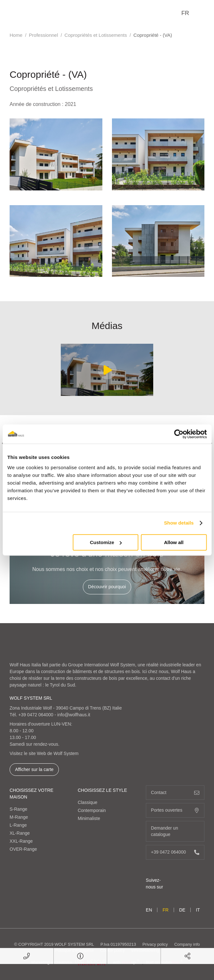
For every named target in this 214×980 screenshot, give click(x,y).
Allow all (174, 542)
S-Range (18, 809)
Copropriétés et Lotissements (96, 35)
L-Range (18, 825)
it (198, 910)
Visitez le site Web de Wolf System (44, 753)
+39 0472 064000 (36, 715)
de (182, 910)
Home (16, 35)
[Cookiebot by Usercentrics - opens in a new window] (179, 434)
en (149, 910)
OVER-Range (23, 849)
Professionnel (43, 35)
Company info (187, 944)
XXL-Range (21, 841)
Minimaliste (89, 818)
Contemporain (92, 810)
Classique (87, 802)
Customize (106, 542)
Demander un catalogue (175, 831)
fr (185, 13)
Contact (175, 793)
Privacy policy (155, 944)
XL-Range (20, 833)
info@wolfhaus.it (74, 715)
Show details (179, 523)
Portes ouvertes (175, 810)
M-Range (19, 817)
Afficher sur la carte (34, 769)
